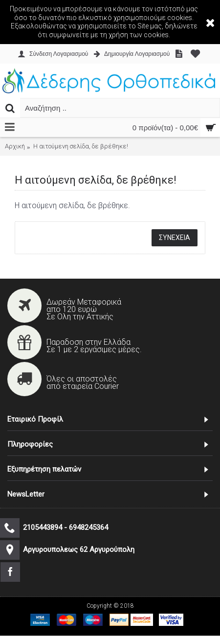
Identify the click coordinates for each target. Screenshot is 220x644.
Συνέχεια (175, 238)
